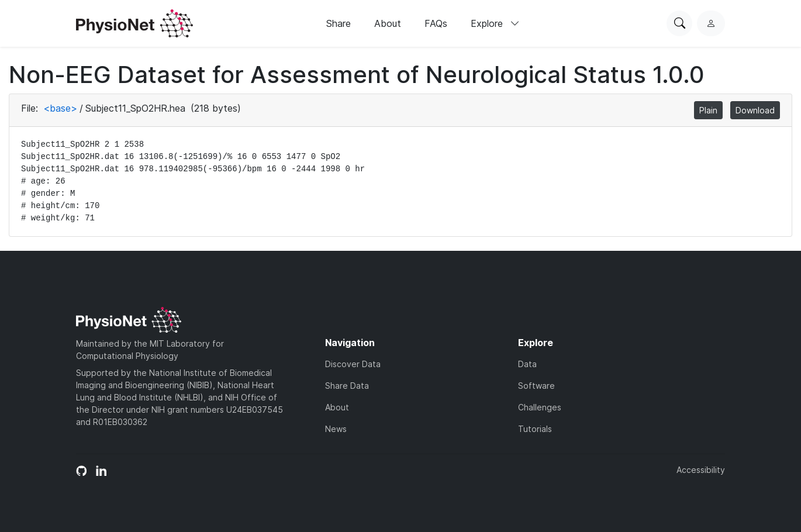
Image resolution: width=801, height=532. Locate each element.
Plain (708, 110)
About (388, 23)
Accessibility (701, 470)
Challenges (540, 407)
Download (755, 110)
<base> (60, 108)
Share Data (347, 386)
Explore (495, 23)
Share (339, 23)
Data (527, 364)
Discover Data (353, 364)
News (336, 429)
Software (536, 386)
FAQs (436, 23)
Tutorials (535, 429)
